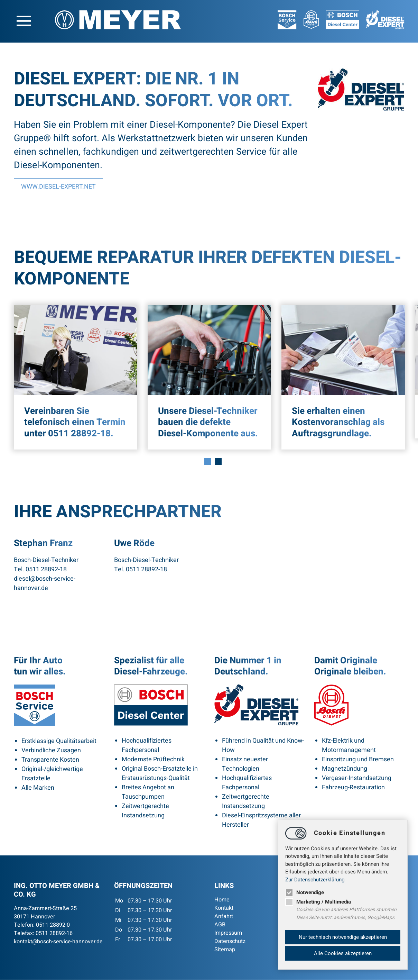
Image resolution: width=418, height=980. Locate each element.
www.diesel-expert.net (58, 187)
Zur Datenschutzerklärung (315, 880)
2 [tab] (218, 462)
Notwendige (305, 892)
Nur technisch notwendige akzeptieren (343, 937)
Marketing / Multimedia (318, 902)
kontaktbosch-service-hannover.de (58, 942)
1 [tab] (208, 462)
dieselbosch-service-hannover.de (45, 583)
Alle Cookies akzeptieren (343, 953)
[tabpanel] (76, 378)
